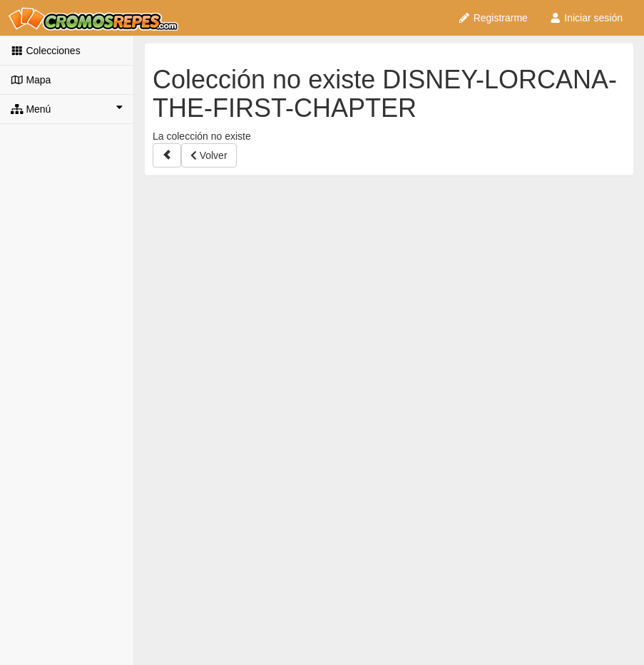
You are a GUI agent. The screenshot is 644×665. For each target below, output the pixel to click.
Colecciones (46, 51)
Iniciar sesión (586, 18)
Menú (67, 108)
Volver (209, 155)
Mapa (31, 80)
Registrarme (493, 18)
